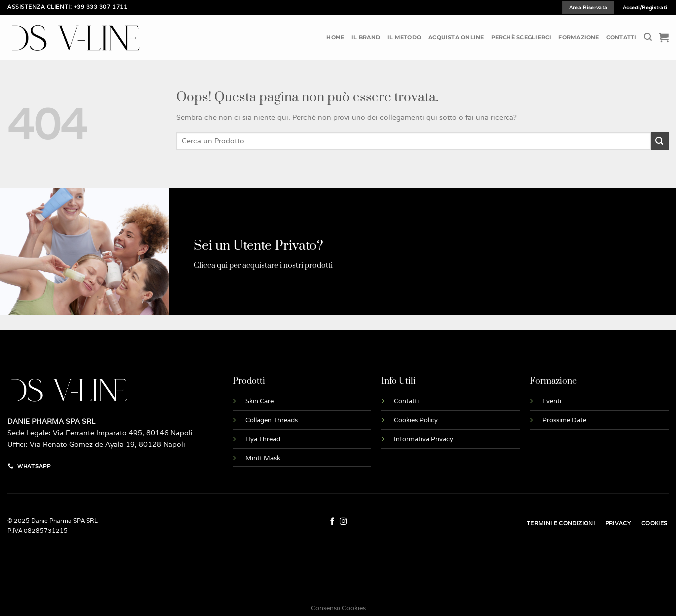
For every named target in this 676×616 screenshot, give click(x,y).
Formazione (579, 37)
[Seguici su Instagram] (344, 522)
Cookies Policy (416, 420)
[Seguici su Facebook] (332, 522)
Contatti (621, 37)
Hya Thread (263, 439)
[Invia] (660, 141)
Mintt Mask (263, 458)
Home (335, 37)
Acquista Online (456, 37)
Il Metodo (404, 37)
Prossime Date (564, 420)
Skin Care (259, 401)
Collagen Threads (271, 420)
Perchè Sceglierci (521, 37)
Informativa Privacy (423, 439)
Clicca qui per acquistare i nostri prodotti (263, 265)
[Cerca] (648, 37)
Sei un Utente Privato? (258, 246)
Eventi (552, 401)
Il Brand (366, 37)
